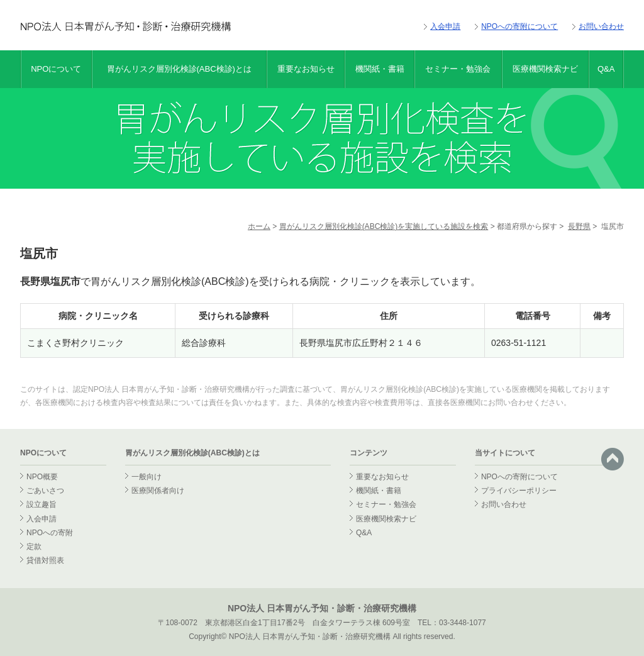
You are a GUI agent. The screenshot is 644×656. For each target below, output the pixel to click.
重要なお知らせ (306, 69)
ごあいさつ (45, 491)
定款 (34, 547)
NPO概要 (42, 477)
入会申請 (445, 26)
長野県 (579, 226)
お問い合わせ (601, 26)
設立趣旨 (42, 504)
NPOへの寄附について (519, 26)
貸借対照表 (45, 560)
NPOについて (56, 69)
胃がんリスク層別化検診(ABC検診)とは (179, 69)
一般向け (147, 477)
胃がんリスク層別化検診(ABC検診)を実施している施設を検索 (384, 226)
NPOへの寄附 (50, 533)
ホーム (259, 226)
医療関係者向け (158, 491)
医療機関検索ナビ (545, 69)
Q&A (606, 69)
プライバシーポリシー (519, 491)
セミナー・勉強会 (458, 69)
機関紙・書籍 (380, 69)
